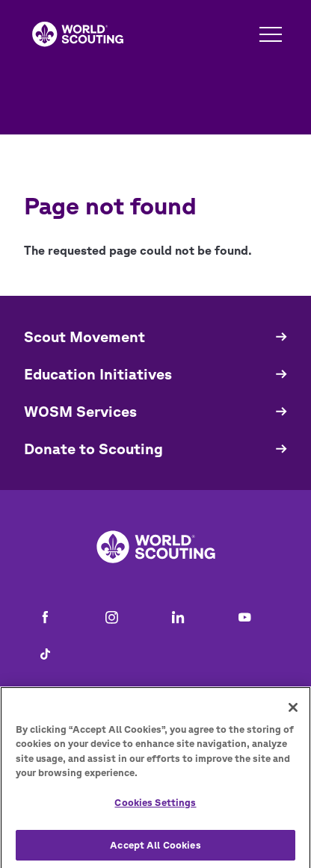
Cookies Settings (155, 808)
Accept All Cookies (155, 850)
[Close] (293, 713)
